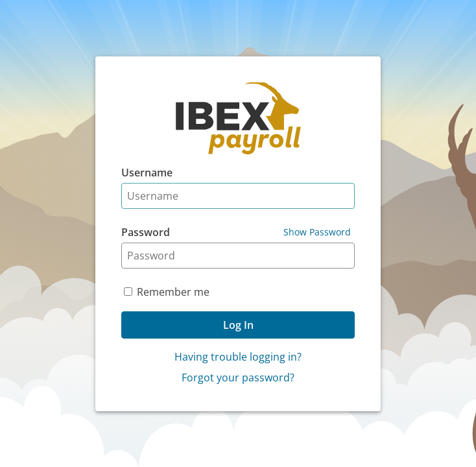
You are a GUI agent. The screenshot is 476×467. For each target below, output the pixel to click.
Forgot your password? (238, 377)
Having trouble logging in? (238, 357)
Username (147, 173)
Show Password (317, 232)
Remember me (173, 292)
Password (146, 232)
